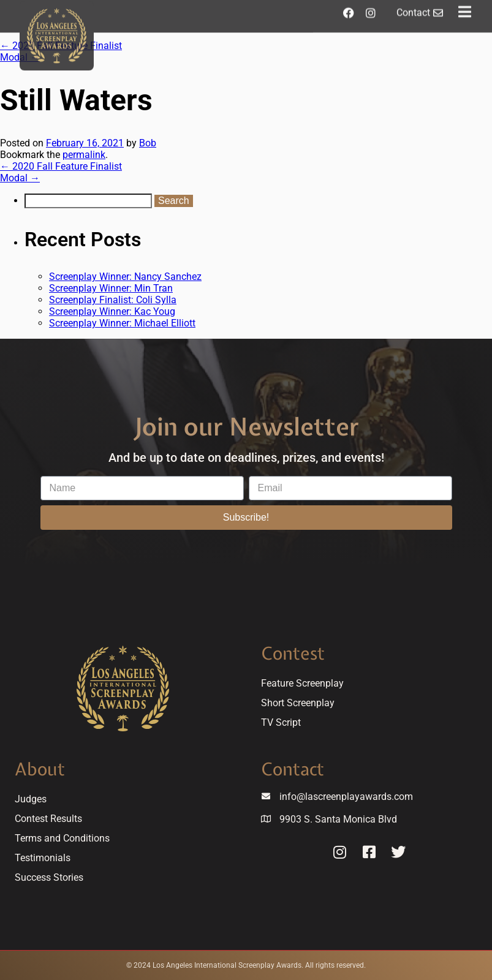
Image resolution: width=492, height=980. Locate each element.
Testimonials (43, 858)
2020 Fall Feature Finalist (61, 166)
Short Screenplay (298, 703)
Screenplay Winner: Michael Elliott (122, 323)
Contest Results (48, 819)
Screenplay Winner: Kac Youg (112, 311)
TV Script (281, 722)
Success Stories (49, 877)
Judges (31, 799)
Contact (293, 769)
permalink (84, 155)
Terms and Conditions (62, 838)
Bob (148, 143)
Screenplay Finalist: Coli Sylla (113, 300)
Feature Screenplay (302, 683)
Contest (293, 653)
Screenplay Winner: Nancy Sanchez (125, 277)
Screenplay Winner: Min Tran (111, 288)
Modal (20, 178)
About (40, 769)
